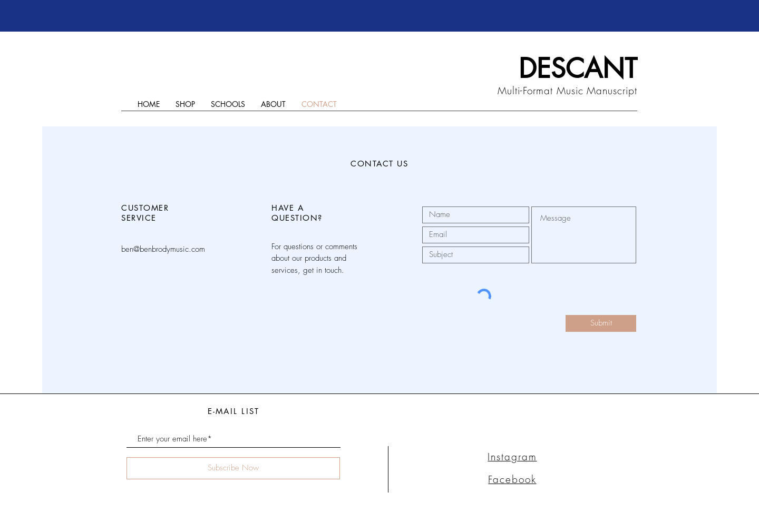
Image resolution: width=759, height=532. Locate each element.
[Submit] (601, 323)
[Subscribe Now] (233, 468)
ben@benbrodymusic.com (163, 249)
